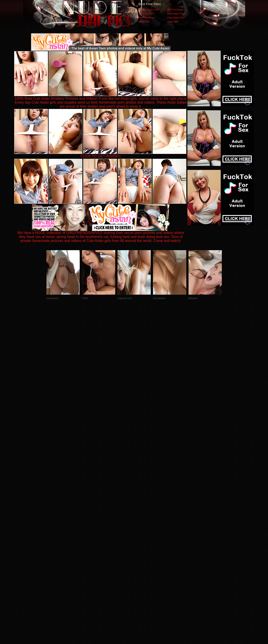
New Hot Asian (147, 18)
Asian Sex (144, 22)
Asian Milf (173, 22)
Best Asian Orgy (176, 14)
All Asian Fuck (146, 14)
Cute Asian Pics (176, 18)
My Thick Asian (175, 10)
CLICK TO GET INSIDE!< (101, 156)
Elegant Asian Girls (149, 10)
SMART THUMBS (142, 555)
